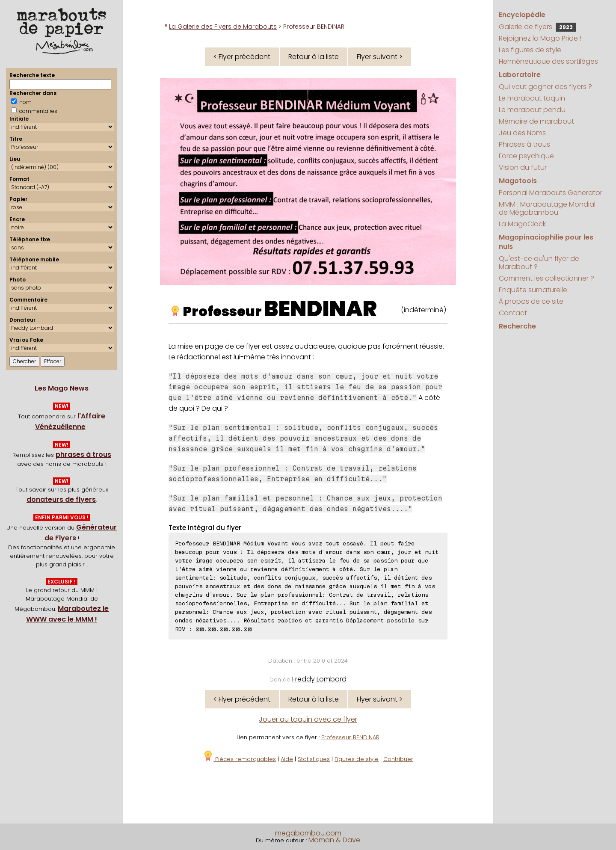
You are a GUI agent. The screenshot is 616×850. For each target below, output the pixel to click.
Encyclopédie (522, 15)
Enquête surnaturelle (533, 290)
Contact (513, 313)
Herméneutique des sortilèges (548, 61)
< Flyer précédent (242, 57)
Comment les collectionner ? (546, 278)
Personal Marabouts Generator (551, 193)
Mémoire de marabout (536, 121)
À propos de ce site (531, 301)
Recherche (517, 326)
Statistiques (314, 759)
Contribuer (398, 759)
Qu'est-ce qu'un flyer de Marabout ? (539, 263)
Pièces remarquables (239, 759)
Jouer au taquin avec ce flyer (308, 719)
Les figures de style (530, 50)
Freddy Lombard (319, 679)
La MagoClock (522, 224)
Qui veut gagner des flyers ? (545, 87)
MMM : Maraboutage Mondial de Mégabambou (547, 208)
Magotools (518, 181)
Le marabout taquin (532, 98)
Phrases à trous (524, 144)
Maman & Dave (334, 840)
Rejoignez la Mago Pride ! (540, 38)
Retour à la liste (314, 57)
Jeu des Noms (522, 133)
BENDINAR (320, 309)
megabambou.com (308, 833)
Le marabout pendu (532, 110)
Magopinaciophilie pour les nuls (546, 242)
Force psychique (526, 156)
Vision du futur (523, 167)
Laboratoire (520, 75)
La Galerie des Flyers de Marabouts (223, 27)
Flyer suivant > (380, 57)
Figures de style (357, 759)
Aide (287, 759)
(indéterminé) (423, 310)
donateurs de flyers (61, 499)
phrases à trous (83, 455)
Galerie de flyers (538, 27)
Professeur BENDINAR (350, 737)
